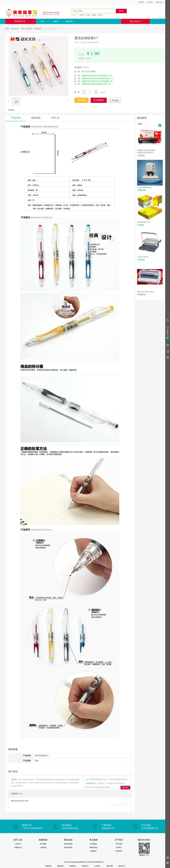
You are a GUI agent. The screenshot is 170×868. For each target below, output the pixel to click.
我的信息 (160, 2)
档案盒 (94, 15)
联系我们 (94, 851)
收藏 (115, 100)
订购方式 (18, 844)
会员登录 (141, 2)
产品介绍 (16, 118)
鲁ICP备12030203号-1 (96, 862)
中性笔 (100, 15)
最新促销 (69, 21)
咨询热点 (73, 866)
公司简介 (97, 866)
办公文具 (15, 29)
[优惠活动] (86, 76)
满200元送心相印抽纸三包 (102, 81)
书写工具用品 (26, 29)
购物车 (135, 21)
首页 (42, 21)
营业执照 (119, 851)
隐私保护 (61, 866)
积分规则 (43, 844)
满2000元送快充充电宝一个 (102, 78)
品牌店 (56, 21)
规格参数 (36, 118)
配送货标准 (68, 847)
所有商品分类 (24, 21)
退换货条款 (94, 847)
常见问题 (119, 844)
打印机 (88, 15)
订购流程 (43, 847)
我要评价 (125, 788)
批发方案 (110, 866)
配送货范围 (68, 844)
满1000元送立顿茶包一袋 (101, 76)
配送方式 (122, 866)
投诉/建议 (94, 844)
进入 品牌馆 (88, 71)
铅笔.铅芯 (38, 29)
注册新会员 (18, 847)
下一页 (125, 805)
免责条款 (48, 866)
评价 (55, 118)
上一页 (115, 805)
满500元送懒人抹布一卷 (101, 84)
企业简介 (119, 847)
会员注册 (149, 2)
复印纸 (82, 15)
